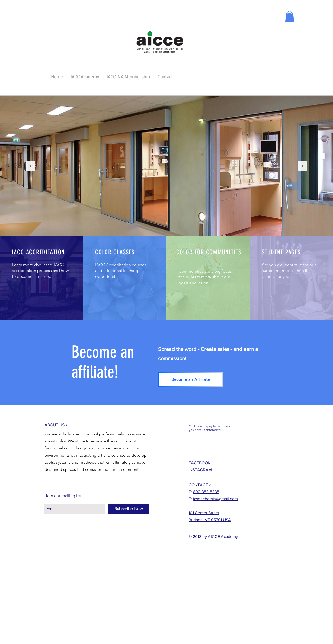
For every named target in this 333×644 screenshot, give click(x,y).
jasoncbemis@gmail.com (215, 499)
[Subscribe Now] (129, 509)
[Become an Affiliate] (191, 379)
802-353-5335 (206, 492)
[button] (290, 16)
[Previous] (31, 166)
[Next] (302, 166)
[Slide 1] (166, 223)
